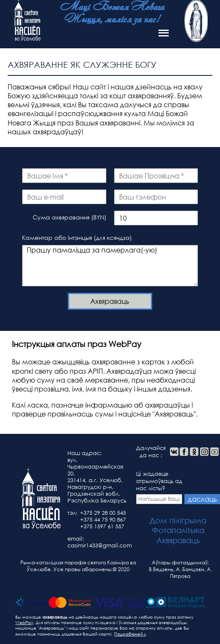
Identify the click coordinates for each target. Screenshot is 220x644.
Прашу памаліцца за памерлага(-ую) (110, 266)
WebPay (24, 623)
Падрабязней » (130, 634)
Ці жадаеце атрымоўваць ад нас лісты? (159, 487)
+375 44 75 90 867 (103, 520)
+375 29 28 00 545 (103, 513)
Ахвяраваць (110, 301)
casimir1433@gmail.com (100, 545)
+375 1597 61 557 (102, 526)
